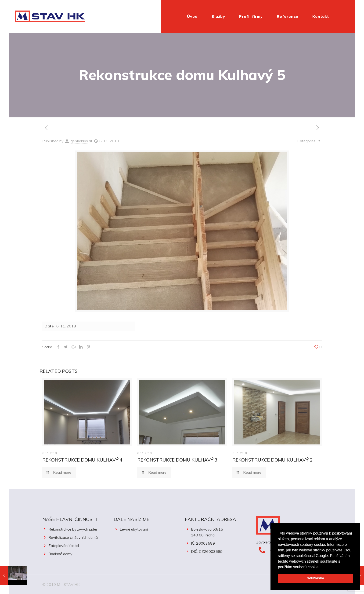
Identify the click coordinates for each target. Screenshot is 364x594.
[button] (321, 567)
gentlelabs (79, 141)
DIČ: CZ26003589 (207, 551)
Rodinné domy (60, 554)
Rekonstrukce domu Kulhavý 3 (177, 460)
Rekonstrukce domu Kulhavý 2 (272, 460)
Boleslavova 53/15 (218, 532)
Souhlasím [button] (315, 578)
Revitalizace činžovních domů (73, 537)
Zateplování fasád (64, 546)
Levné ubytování (134, 529)
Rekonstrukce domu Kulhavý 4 (82, 460)
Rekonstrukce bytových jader (73, 529)
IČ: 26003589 (203, 543)
